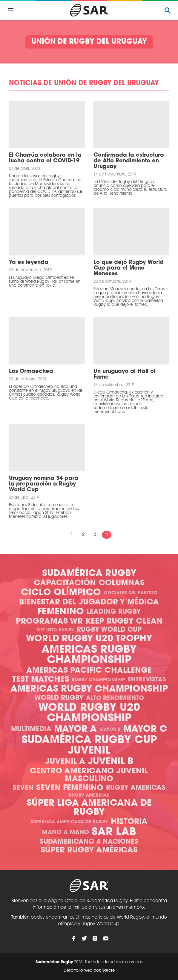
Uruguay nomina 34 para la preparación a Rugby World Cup (44, 484)
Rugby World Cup (109, 630)
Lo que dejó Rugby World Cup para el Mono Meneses (129, 268)
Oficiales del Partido (131, 593)
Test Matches (41, 680)
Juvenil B (111, 762)
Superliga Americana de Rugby (69, 822)
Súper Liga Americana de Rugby (89, 808)
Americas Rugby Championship (89, 655)
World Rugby (59, 698)
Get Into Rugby (55, 630)
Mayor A (75, 729)
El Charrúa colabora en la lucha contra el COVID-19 (45, 158)
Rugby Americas (136, 788)
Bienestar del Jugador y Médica (89, 602)
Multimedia (31, 729)
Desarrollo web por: (89, 971)
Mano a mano (66, 833)
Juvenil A (65, 762)
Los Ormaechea (31, 372)
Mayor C (145, 729)
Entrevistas (147, 680)
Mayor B (110, 730)
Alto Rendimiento (115, 698)
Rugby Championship (98, 680)
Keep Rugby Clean (124, 622)
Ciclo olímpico (61, 593)
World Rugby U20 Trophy (89, 639)
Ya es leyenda (29, 263)
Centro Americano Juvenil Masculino (89, 775)
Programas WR (49, 622)
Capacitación (65, 583)
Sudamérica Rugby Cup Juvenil (89, 746)
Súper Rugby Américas (89, 850)
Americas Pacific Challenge (89, 671)
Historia (129, 822)
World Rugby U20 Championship (89, 713)
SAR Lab (114, 832)
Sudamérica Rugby (89, 574)
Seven (23, 788)
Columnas (122, 583)
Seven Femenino (70, 788)
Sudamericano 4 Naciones (89, 842)
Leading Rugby (114, 612)
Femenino (61, 612)
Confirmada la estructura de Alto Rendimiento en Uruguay (129, 161)
